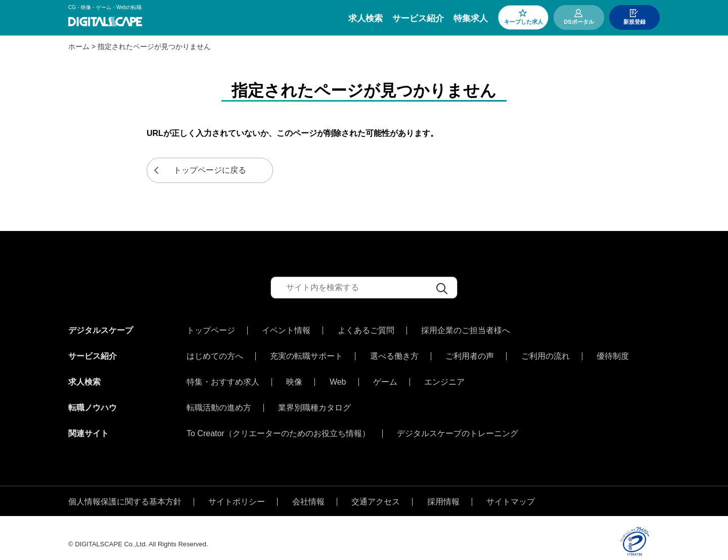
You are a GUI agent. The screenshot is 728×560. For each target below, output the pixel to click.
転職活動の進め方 (219, 400)
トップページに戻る (210, 170)
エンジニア (444, 377)
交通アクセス (376, 489)
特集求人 (471, 18)
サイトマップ (511, 489)
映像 (294, 377)
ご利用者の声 (470, 354)
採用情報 (443, 489)
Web (338, 377)
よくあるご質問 (366, 331)
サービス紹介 (418, 18)
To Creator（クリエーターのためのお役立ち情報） (278, 424)
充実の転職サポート (306, 354)
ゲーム (385, 377)
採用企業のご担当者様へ (466, 331)
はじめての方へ (215, 354)
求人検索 (366, 18)
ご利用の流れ (545, 354)
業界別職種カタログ (314, 400)
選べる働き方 (394, 354)
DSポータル (579, 22)
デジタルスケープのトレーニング (458, 424)
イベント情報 (286, 331)
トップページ (211, 331)
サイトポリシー (237, 489)
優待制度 (613, 354)
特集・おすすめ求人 (223, 377)
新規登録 (634, 22)
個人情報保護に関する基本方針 (125, 489)
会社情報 (308, 489)
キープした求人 (524, 22)
